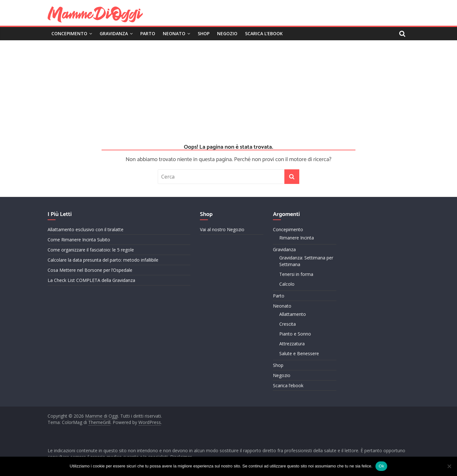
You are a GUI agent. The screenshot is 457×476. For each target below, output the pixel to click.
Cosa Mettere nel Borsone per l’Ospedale (90, 270)
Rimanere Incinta (297, 238)
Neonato (174, 33)
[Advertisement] (228, 88)
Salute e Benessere (299, 353)
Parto (148, 33)
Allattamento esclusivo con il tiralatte (86, 229)
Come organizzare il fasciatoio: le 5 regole (91, 250)
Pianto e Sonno (295, 334)
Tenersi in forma (296, 274)
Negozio (227, 33)
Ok (381, 466)
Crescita (288, 324)
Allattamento (293, 314)
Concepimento (69, 33)
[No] (449, 466)
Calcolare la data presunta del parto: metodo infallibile (103, 260)
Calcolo (287, 284)
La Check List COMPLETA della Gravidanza (91, 280)
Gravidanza (114, 33)
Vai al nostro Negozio (222, 229)
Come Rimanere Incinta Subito (79, 240)
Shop (204, 33)
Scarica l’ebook (264, 33)
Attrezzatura (292, 344)
